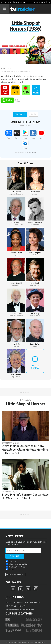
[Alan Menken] (16, 363)
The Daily (12, 561)
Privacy (22, 606)
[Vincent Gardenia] (35, 211)
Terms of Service (13, 609)
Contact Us (11, 606)
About (8, 602)
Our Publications (19, 613)
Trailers (11, 570)
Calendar (34, 2)
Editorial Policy (33, 602)
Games (23, 2)
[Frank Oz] (16, 333)
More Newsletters (15, 575)
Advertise (18, 602)
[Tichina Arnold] (16, 242)
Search (6, 2)
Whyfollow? (17, 100)
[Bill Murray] (35, 303)
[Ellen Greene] (35, 181)
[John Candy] (35, 272)
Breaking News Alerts (17, 567)
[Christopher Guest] (16, 303)
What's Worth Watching (18, 564)
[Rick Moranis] (16, 181)
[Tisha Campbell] (35, 242)
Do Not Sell (29, 609)
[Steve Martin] (16, 211)
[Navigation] (5, 9)
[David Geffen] (35, 333)
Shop (14, 2)
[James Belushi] (16, 272)
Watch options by (25, 153)
